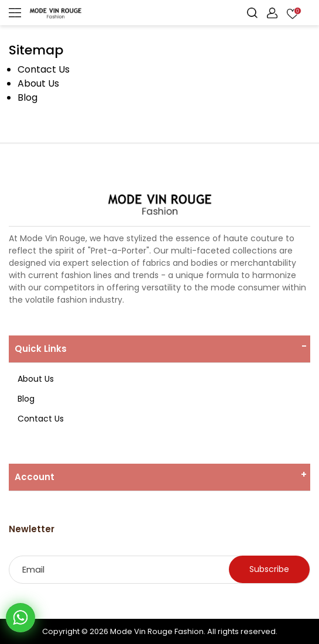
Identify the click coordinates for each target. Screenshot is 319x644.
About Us (38, 83)
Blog (28, 97)
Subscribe (269, 569)
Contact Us (44, 69)
